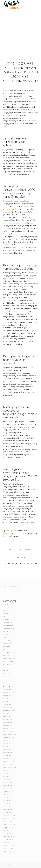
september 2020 (9, 825)
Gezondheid (21, 60)
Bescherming (8, 613)
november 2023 (9, 729)
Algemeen (7, 607)
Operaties (7, 643)
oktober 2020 (8, 822)
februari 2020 (8, 837)
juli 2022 (6, 771)
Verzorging (7, 664)
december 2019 (9, 843)
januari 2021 (8, 813)
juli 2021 (6, 795)
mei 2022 (7, 777)
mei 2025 (7, 699)
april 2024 (7, 717)
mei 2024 (7, 714)
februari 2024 (8, 723)
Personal (7, 646)
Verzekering (8, 661)
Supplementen (9, 652)
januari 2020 (8, 840)
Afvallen (6, 604)
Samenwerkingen (10, 587)
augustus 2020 (8, 828)
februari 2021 (8, 810)
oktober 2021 (8, 789)
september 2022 (9, 768)
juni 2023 (7, 744)
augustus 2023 (8, 738)
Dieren (6, 616)
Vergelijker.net (12, 531)
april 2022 (7, 780)
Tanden (6, 655)
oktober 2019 (8, 849)
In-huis (6, 631)
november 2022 (9, 762)
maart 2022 (7, 783)
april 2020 (7, 834)
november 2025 (9, 693)
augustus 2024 (8, 711)
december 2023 (9, 726)
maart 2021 (7, 807)
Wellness (7, 673)
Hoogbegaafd (8, 628)
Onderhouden (9, 640)
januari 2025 (8, 705)
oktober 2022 (8, 765)
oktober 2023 (8, 732)
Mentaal (6, 634)
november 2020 (9, 819)
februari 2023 (8, 753)
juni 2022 (7, 774)
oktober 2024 (8, 708)
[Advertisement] (20, 31)
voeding (6, 667)
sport (5, 649)
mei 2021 (6, 801)
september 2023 (9, 735)
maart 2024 (7, 720)
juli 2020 (6, 831)
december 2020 (9, 816)
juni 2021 (6, 798)
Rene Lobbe (18, 865)
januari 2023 (8, 756)
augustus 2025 (8, 696)
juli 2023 (6, 741)
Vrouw (6, 670)
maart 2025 (7, 702)
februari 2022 (8, 786)
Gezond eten (8, 622)
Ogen (5, 637)
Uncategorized (9, 658)
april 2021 (7, 804)
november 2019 (9, 846)
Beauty (6, 610)
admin (30, 549)
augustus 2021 (8, 792)
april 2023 (7, 750)
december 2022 (9, 759)
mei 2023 (7, 747)
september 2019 (9, 852)
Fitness (6, 619)
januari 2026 (8, 690)
